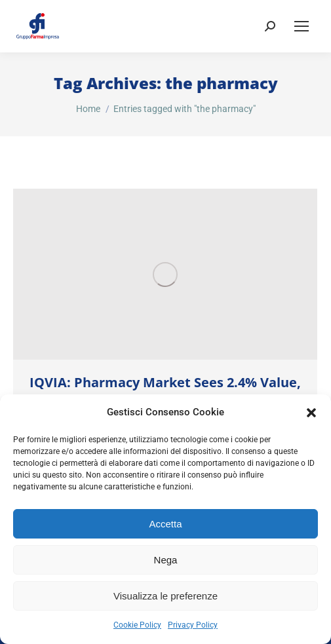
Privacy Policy (193, 625)
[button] (311, 413)
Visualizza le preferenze (165, 596)
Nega (166, 560)
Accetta (165, 524)
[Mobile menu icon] (302, 26)
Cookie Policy (137, 625)
